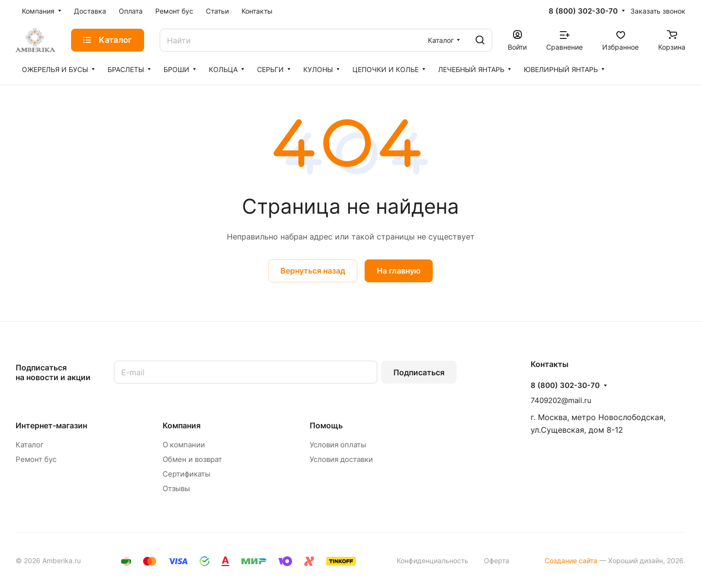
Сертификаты (186, 474)
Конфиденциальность (433, 560)
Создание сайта (571, 560)
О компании (184, 445)
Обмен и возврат (192, 459)
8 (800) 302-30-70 (583, 11)
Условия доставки (341, 459)
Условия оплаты (338, 445)
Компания (182, 425)
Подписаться (419, 372)
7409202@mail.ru (561, 400)
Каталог (30, 445)
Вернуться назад (313, 271)
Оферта (497, 560)
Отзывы (176, 488)
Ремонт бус (36, 459)
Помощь (326, 425)
